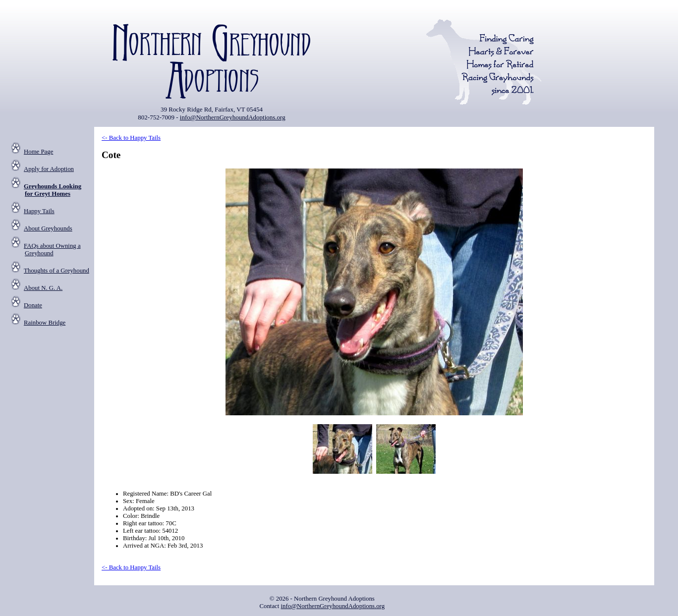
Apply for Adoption (49, 169)
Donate (33, 305)
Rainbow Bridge (45, 323)
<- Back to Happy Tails (131, 138)
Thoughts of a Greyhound (56, 271)
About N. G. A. (43, 288)
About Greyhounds (48, 228)
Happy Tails (39, 211)
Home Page (38, 152)
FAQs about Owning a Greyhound (52, 250)
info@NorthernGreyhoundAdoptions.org (233, 117)
